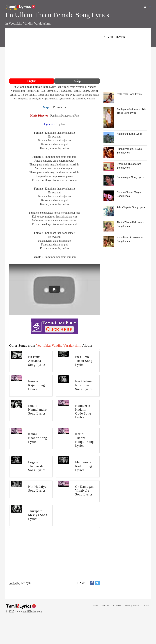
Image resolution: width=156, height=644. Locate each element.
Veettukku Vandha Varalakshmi (30, 23)
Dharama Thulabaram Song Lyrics (129, 166)
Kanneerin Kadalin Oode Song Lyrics (83, 411)
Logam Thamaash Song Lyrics (37, 466)
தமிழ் (77, 81)
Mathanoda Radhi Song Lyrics (84, 466)
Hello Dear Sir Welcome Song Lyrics (130, 239)
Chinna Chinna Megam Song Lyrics (130, 194)
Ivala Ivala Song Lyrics (129, 94)
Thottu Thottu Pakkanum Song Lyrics (130, 224)
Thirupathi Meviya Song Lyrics (38, 515)
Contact (147, 605)
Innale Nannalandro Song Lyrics (37, 410)
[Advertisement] (54, 54)
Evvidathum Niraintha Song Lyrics (84, 385)
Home (96, 605)
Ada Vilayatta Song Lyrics (131, 207)
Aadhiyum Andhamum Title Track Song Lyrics (132, 111)
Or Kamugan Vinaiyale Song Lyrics (84, 490)
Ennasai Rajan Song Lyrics (37, 385)
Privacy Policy (132, 605)
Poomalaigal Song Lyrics (131, 177)
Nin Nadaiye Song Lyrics (37, 489)
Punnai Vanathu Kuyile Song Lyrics (129, 151)
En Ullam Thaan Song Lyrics (84, 361)
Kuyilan (11, 9)
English (32, 81)
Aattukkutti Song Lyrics (129, 134)
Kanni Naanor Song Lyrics (38, 438)
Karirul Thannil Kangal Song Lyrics (84, 440)
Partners (117, 605)
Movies (106, 605)
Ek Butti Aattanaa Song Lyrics (37, 361)
